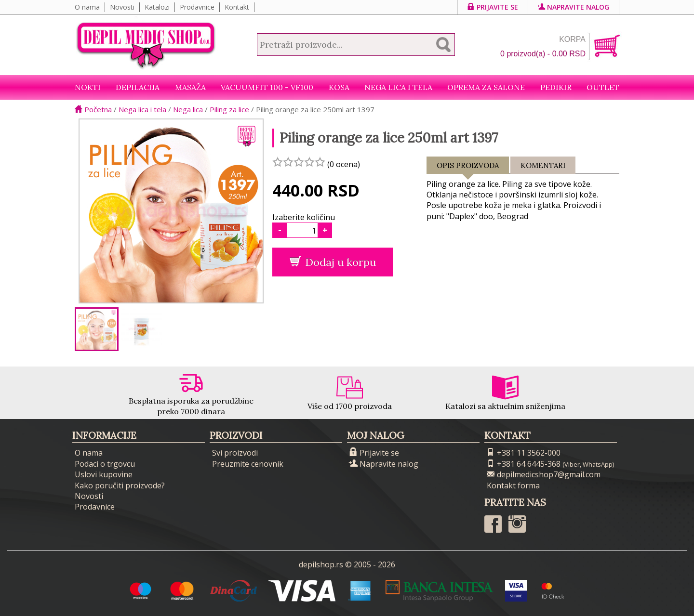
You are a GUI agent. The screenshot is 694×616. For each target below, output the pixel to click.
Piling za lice (229, 109)
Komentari (543, 165)
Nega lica (188, 109)
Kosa (339, 87)
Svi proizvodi (235, 453)
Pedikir (556, 87)
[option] (97, 329)
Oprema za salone (486, 87)
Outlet (603, 87)
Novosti (122, 7)
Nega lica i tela (398, 87)
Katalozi (157, 7)
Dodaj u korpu (333, 262)
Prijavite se (493, 7)
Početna (93, 109)
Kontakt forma (513, 485)
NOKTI (88, 87)
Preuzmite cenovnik (248, 464)
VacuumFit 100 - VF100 (267, 87)
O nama (87, 7)
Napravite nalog (574, 7)
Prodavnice (197, 7)
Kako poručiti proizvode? (120, 485)
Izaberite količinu (304, 217)
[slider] (299, 162)
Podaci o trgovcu (105, 464)
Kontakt (237, 7)
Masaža (190, 87)
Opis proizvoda (468, 167)
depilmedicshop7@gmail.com (544, 474)
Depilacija (138, 87)
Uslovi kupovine (104, 474)
